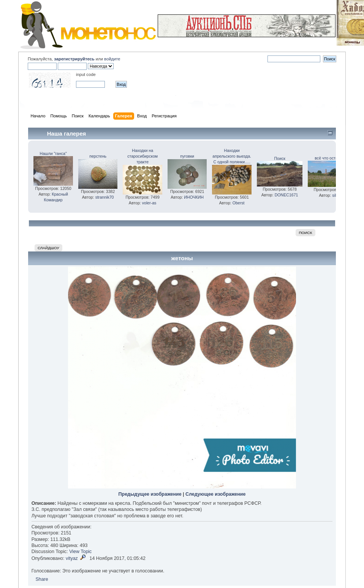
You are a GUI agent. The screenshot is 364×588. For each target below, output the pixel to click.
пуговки (187, 156)
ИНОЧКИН (194, 197)
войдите (112, 59)
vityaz (72, 558)
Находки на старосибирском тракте (142, 156)
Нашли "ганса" (53, 153)
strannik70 (105, 197)
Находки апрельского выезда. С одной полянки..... (232, 156)
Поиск (279, 158)
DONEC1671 (286, 195)
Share (42, 579)
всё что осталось (331, 158)
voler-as (149, 203)
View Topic (80, 552)
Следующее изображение (215, 494)
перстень (98, 156)
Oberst (239, 203)
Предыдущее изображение (150, 494)
